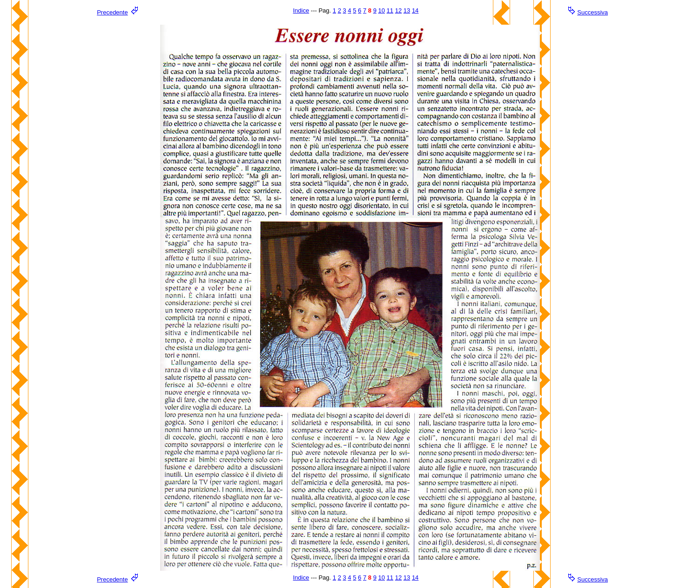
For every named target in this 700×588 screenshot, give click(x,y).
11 (390, 10)
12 (398, 10)
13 (407, 10)
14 (415, 10)
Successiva (592, 12)
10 (382, 10)
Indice (301, 10)
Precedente (112, 12)
